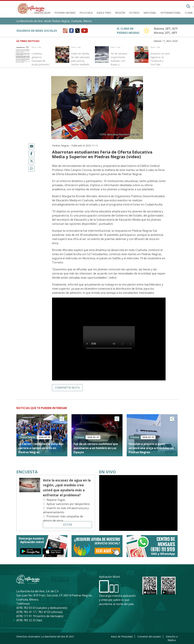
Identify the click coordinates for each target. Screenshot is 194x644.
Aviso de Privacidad (122, 636)
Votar (67, 525)
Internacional (171, 13)
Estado (134, 13)
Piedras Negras (65, 13)
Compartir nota (67, 388)
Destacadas (42, 13)
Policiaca (86, 13)
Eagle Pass (104, 13)
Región (120, 13)
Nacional (150, 13)
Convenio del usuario (149, 636)
